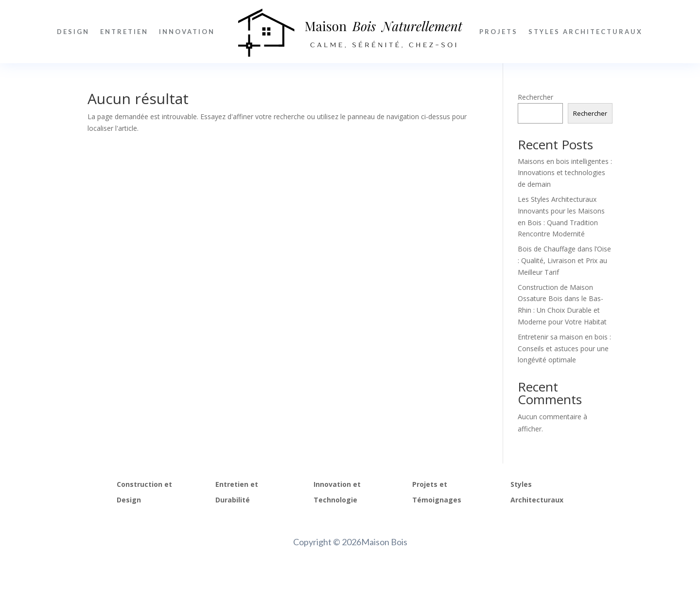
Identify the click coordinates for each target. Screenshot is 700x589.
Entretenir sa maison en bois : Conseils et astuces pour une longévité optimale (564, 348)
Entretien (124, 32)
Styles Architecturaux (586, 32)
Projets (499, 32)
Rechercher (535, 97)
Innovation (187, 32)
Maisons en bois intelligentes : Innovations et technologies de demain (565, 173)
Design (73, 32)
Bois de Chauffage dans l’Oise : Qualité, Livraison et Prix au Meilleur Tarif (564, 260)
